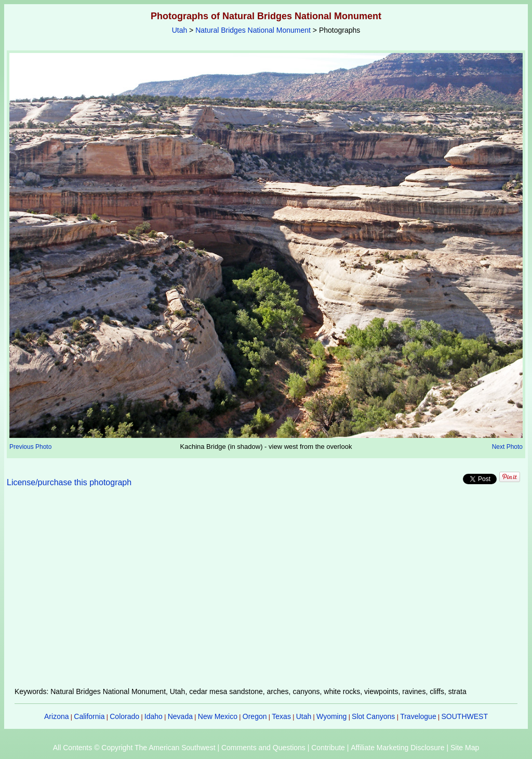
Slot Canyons (373, 716)
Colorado (124, 716)
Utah (180, 30)
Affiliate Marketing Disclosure (397, 748)
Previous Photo (30, 447)
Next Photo (507, 447)
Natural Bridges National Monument (253, 30)
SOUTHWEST (465, 716)
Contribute (328, 748)
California (89, 716)
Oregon (255, 716)
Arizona (56, 716)
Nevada (180, 716)
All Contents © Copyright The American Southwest (134, 748)
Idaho (154, 716)
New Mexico (218, 716)
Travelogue (418, 716)
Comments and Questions (263, 748)
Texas (281, 716)
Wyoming (331, 716)
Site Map (465, 748)
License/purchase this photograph (69, 482)
